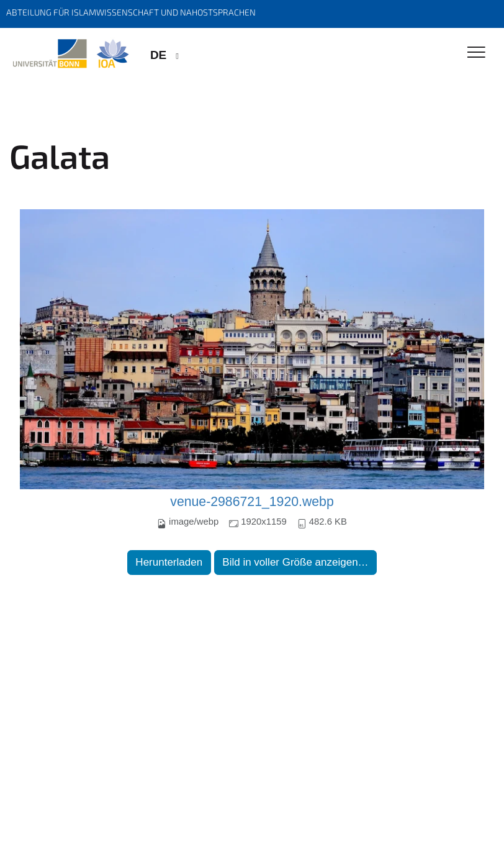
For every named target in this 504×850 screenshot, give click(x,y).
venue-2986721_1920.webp (252, 502)
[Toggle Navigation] (476, 53)
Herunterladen (169, 562)
